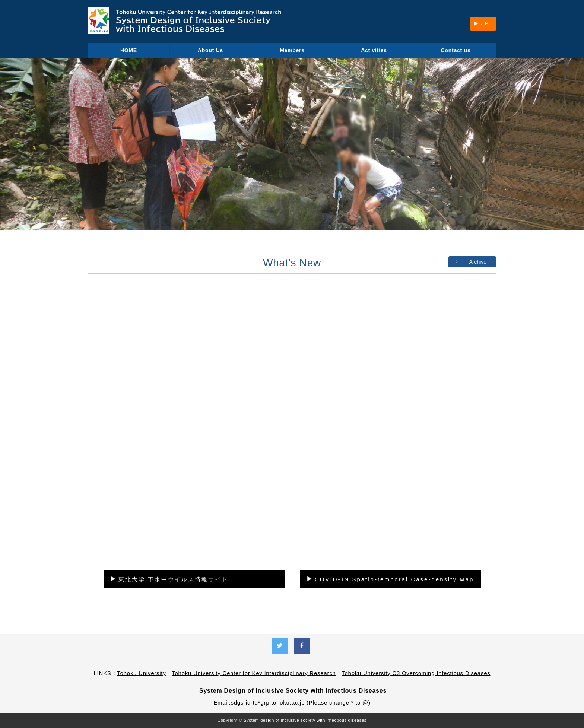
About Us (210, 50)
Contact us (456, 50)
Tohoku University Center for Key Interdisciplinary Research (254, 673)
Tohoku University (141, 673)
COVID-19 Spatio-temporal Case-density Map (394, 579)
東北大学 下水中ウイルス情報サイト (173, 579)
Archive (478, 262)
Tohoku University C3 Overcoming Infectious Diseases (416, 673)
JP (485, 23)
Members (292, 50)
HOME (129, 50)
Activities (374, 50)
